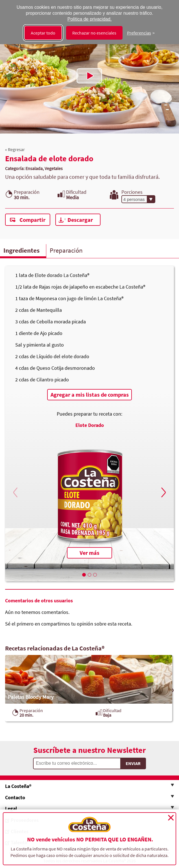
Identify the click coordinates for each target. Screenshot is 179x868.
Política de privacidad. (90, 19)
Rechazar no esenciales (94, 33)
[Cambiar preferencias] (141, 33)
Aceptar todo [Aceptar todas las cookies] (43, 33)
